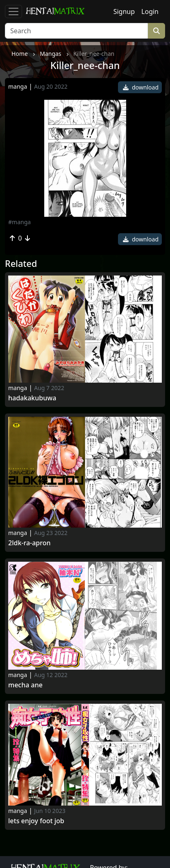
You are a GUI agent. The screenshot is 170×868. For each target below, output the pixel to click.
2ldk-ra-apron (29, 543)
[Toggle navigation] (14, 11)
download (141, 87)
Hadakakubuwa (32, 398)
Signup (124, 11)
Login (150, 11)
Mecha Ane (25, 685)
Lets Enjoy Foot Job (36, 821)
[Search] (76, 31)
